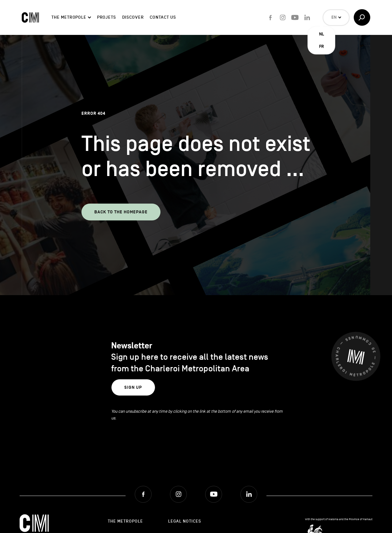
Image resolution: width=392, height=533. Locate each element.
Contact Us (163, 17)
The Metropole (69, 17)
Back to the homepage (121, 212)
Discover (133, 17)
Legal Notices (185, 521)
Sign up (133, 387)
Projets (107, 17)
